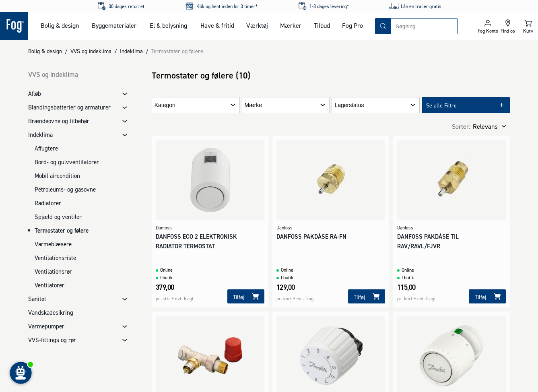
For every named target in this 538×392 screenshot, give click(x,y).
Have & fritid (217, 25)
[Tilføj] (246, 296)
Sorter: (461, 126)
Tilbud (322, 25)
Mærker (291, 25)
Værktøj (257, 25)
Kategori (165, 105)
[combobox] (424, 26)
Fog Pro (352, 25)
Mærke (254, 105)
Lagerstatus (349, 105)
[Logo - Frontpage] (14, 26)
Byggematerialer (114, 25)
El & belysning (168, 25)
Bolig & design (60, 25)
